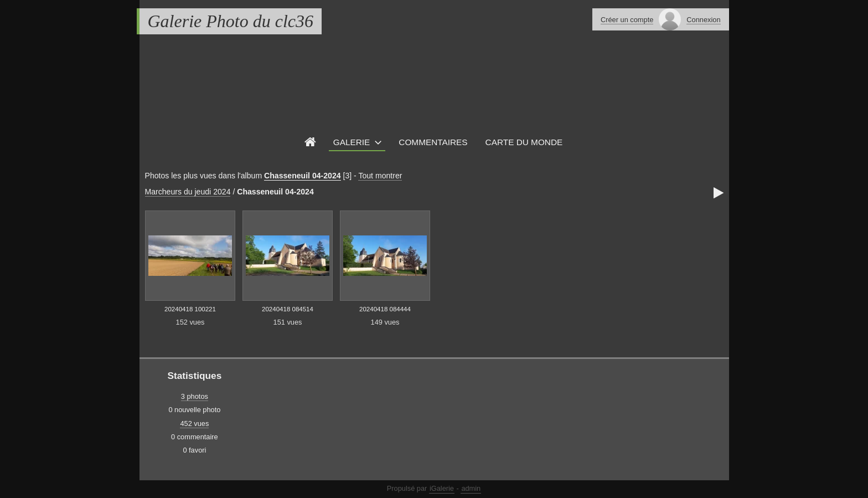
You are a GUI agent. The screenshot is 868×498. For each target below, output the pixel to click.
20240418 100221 (190, 309)
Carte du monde (524, 142)
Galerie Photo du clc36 (231, 21)
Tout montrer (380, 176)
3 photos (195, 396)
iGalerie (442, 488)
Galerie (352, 142)
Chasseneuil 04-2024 (303, 176)
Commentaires (433, 142)
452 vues (194, 423)
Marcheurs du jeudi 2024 (188, 192)
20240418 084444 (385, 309)
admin (471, 488)
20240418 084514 (288, 309)
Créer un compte (627, 20)
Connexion (703, 20)
